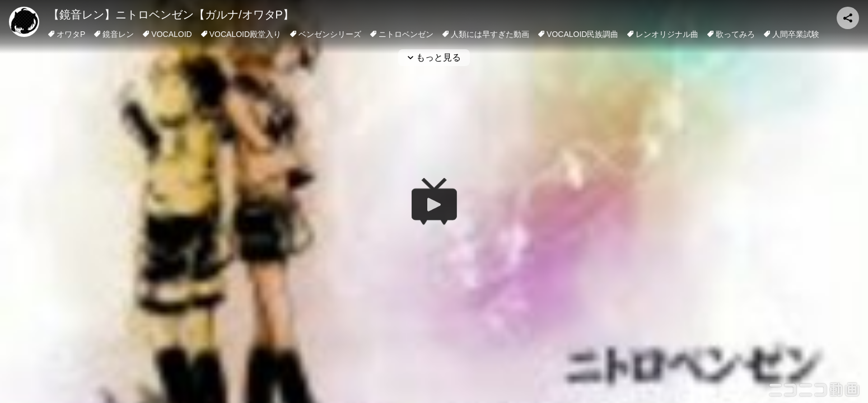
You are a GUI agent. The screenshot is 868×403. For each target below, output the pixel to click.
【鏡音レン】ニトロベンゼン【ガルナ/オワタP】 (171, 15)
